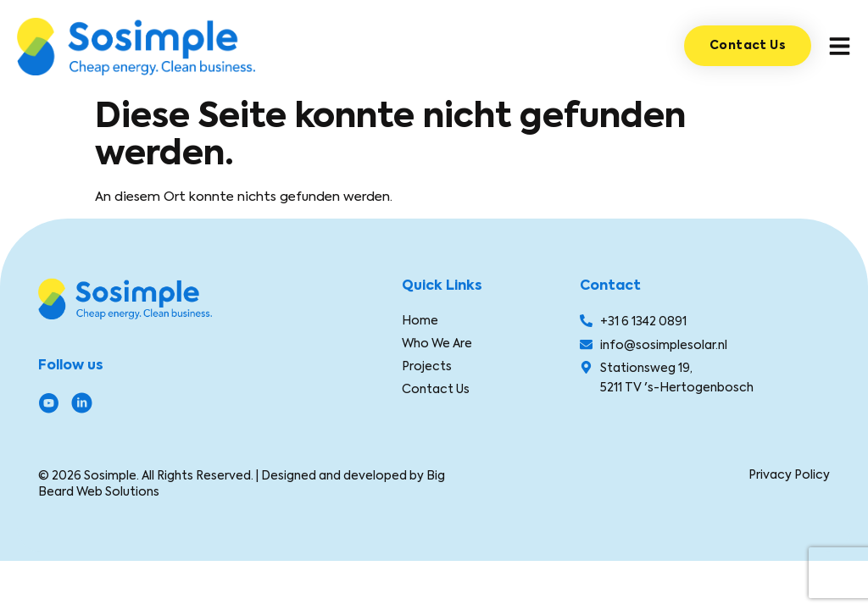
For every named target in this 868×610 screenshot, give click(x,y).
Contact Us (436, 389)
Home (420, 320)
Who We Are (437, 343)
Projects (427, 366)
